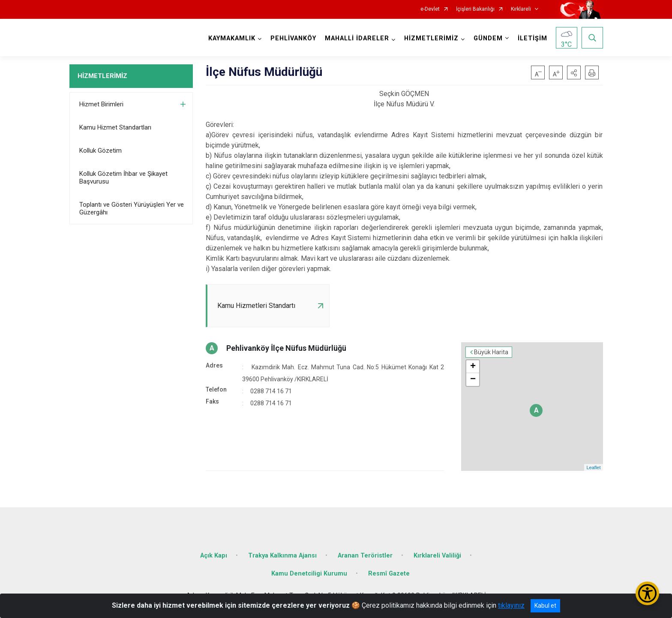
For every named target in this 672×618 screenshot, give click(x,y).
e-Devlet (430, 9)
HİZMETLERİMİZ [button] (431, 38)
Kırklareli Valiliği (437, 556)
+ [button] (473, 367)
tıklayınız (511, 605)
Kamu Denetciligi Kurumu (309, 574)
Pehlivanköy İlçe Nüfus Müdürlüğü (286, 348)
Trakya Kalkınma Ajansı (282, 556)
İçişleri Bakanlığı (475, 9)
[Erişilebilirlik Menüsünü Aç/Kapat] (647, 593)
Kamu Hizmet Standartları (115, 127)
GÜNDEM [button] (488, 38)
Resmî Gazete (389, 574)
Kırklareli (521, 9)
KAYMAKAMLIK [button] (232, 38)
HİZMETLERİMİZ (102, 76)
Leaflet (593, 467)
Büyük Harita (491, 352)
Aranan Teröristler (365, 556)
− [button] (473, 380)
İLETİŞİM (532, 38)
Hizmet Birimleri (101, 104)
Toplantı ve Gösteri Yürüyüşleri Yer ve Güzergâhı (132, 208)
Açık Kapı (214, 556)
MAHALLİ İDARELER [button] (357, 38)
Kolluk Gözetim (100, 151)
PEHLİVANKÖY (293, 38)
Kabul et (545, 606)
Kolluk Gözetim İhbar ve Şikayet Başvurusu (123, 178)
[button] (574, 72)
